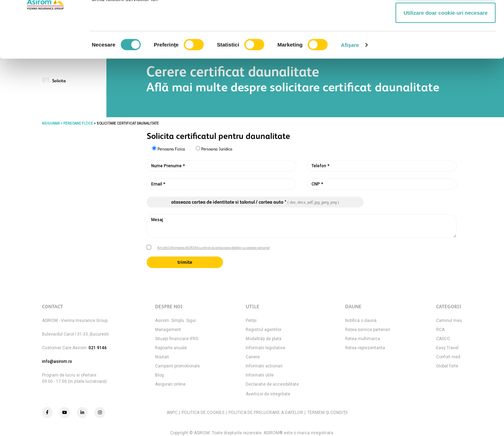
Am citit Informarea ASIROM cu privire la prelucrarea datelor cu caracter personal (213, 248)
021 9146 (98, 348)
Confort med (448, 357)
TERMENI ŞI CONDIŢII (327, 413)
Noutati (162, 357)
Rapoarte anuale (171, 348)
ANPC (172, 413)
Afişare (350, 96)
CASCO (443, 339)
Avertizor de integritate (268, 394)
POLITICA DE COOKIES (203, 413)
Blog (159, 375)
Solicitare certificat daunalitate (128, 123)
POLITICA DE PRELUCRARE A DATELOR (266, 413)
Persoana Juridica (214, 149)
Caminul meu (449, 321)
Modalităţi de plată (264, 339)
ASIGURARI (51, 123)
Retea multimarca (363, 339)
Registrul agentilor (264, 330)
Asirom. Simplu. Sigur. (176, 321)
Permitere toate (445, 18)
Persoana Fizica (169, 149)
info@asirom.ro (57, 361)
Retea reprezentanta (365, 348)
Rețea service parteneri (368, 330)
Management (168, 330)
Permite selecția (446, 41)
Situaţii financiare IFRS (177, 339)
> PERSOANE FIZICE (76, 123)
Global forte (447, 366)
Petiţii (251, 321)
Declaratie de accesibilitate (272, 384)
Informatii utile (260, 375)
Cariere (253, 357)
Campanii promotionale (177, 366)
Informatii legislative (265, 348)
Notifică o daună (361, 321)
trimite (185, 262)
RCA (440, 330)
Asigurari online (170, 384)
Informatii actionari (264, 366)
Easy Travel (447, 348)
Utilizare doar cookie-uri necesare (446, 64)
